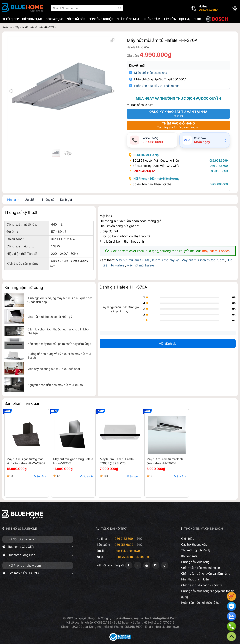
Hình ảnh (13, 200)
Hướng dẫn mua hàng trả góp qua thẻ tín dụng (208, 594)
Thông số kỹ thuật (21, 213)
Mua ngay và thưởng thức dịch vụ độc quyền (178, 98)
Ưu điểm (30, 200)
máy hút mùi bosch (216, 251)
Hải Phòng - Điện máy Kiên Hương (156, 179)
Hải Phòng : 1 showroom (25, 566)
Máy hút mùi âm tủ (129, 260)
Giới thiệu (188, 539)
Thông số (48, 200)
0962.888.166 (219, 184)
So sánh (41, 476)
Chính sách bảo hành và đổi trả (202, 585)
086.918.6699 (219, 166)
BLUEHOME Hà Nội (146, 155)
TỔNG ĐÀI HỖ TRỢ (114, 529)
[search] (120, 8)
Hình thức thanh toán (195, 579)
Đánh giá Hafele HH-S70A (123, 287)
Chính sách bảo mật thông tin (201, 568)
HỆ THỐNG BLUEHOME (22, 529)
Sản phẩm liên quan (22, 404)
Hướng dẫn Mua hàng (195, 562)
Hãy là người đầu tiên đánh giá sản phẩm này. (120, 309)
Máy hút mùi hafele (140, 265)
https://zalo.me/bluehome (132, 557)
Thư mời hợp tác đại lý (196, 550)
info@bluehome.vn (127, 551)
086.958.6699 (219, 160)
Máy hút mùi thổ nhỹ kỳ (162, 260)
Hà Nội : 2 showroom (22, 539)
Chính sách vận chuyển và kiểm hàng (206, 574)
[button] (112, 40)
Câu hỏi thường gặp (194, 544)
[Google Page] (138, 565)
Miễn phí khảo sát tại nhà (151, 73)
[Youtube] (147, 565)
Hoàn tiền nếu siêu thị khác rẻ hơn (157, 86)
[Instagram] (156, 565)
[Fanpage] (129, 565)
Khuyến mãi (137, 65)
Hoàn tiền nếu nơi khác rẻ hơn (201, 603)
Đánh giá (66, 200)
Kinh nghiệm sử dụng (24, 288)
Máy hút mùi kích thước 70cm (203, 260)
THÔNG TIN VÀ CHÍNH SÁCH (203, 529)
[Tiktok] (165, 565)
